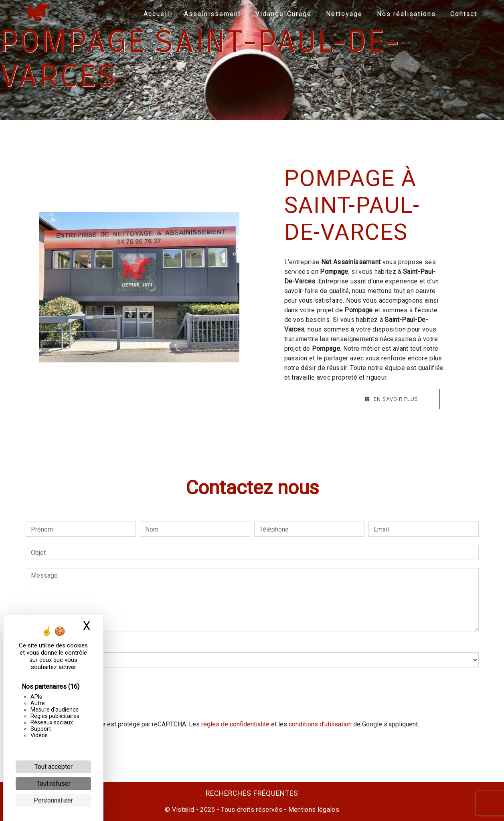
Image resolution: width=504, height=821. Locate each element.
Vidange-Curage (283, 14)
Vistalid (183, 810)
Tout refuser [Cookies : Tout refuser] (54, 784)
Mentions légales (313, 810)
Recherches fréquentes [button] (252, 793)
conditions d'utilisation (320, 724)
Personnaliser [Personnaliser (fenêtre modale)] (53, 800)
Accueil (156, 14)
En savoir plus (391, 399)
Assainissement (212, 14)
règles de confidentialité (235, 724)
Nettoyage (344, 14)
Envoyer (252, 702)
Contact (463, 14)
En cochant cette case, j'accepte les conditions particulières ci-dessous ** (138, 678)
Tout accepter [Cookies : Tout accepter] (54, 767)
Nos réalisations (406, 14)
